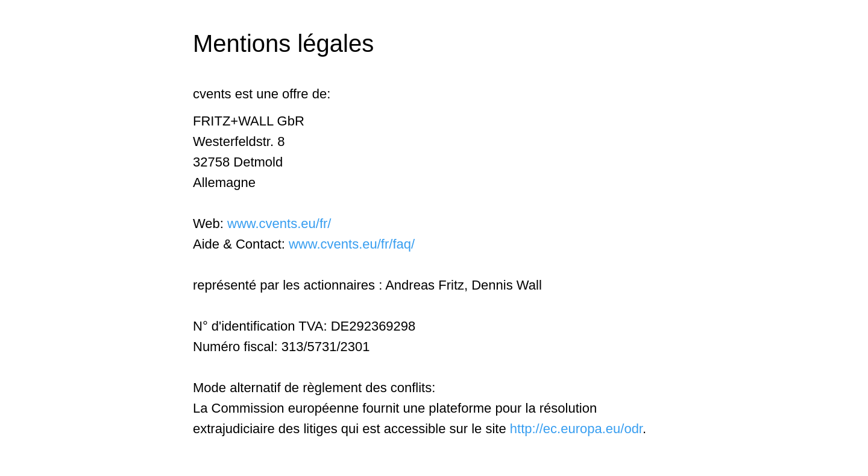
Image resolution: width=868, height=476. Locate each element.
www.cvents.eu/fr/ (279, 224)
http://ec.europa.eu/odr (576, 429)
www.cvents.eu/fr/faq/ (352, 244)
